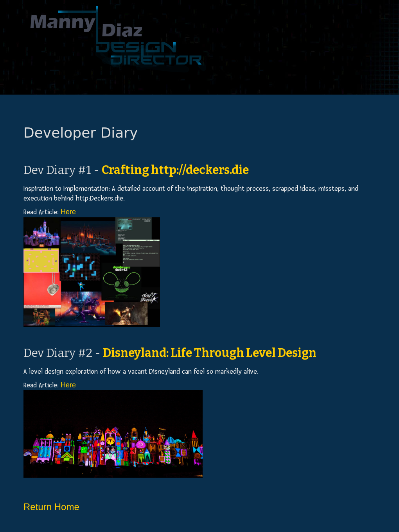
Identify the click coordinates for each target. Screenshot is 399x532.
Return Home (51, 507)
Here (68, 212)
